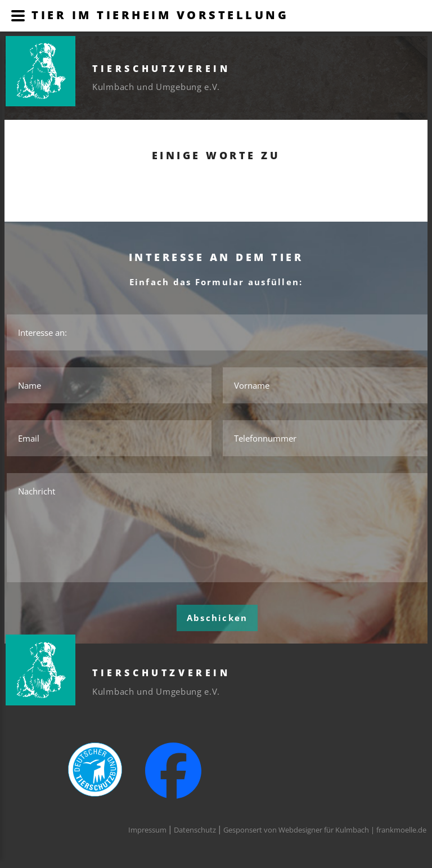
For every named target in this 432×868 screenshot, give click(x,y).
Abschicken (217, 618)
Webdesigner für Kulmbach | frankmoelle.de (352, 830)
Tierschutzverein (161, 69)
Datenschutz (195, 830)
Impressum (147, 830)
